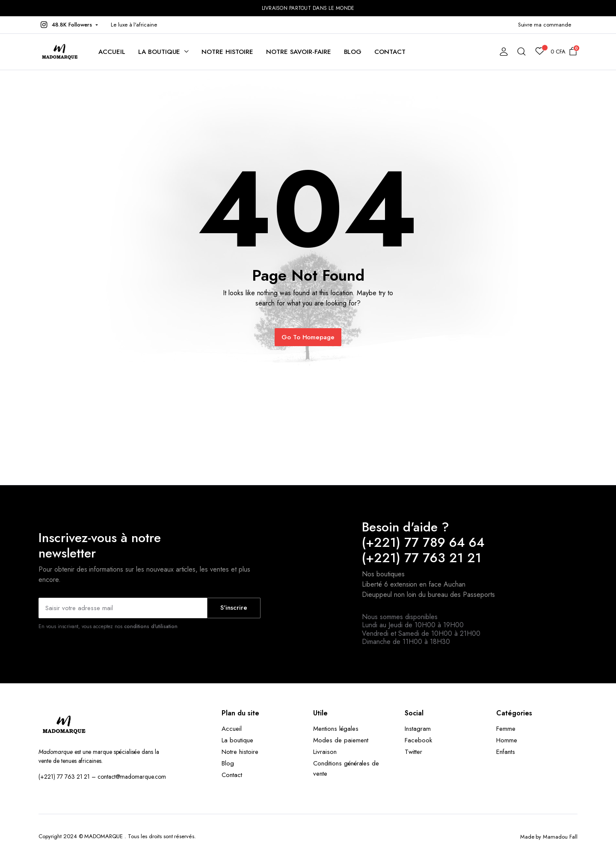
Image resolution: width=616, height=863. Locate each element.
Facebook (418, 740)
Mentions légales (336, 729)
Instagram (418, 729)
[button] (68, 25)
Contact (390, 52)
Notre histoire (227, 52)
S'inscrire (234, 608)
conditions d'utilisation (151, 626)
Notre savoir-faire (298, 52)
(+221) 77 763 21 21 (422, 558)
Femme (506, 729)
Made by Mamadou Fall (549, 837)
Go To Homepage (308, 337)
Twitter (413, 752)
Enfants (506, 752)
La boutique (159, 52)
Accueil (112, 52)
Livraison (325, 752)
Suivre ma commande (545, 25)
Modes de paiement (341, 740)
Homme (507, 740)
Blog (353, 52)
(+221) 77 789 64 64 (423, 542)
